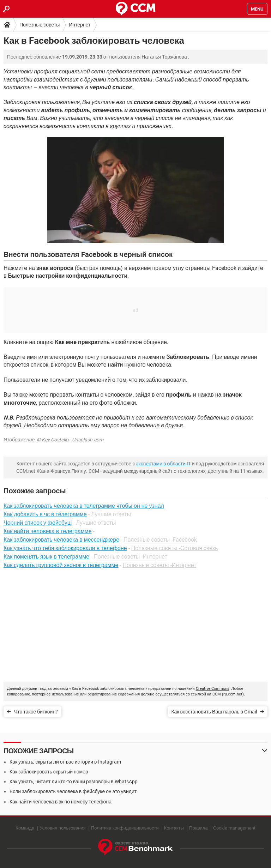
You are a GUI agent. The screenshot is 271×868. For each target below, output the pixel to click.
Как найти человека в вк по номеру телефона (61, 802)
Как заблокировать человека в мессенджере (61, 540)
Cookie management (234, 828)
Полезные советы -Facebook (160, 540)
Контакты (174, 828)
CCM (217, 694)
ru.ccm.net (233, 694)
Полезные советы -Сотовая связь (175, 548)
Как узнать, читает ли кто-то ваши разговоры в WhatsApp (74, 782)
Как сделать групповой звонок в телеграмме (61, 565)
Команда (25, 828)
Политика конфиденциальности (125, 828)
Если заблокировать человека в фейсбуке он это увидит (73, 791)
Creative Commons (213, 689)
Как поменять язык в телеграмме (46, 557)
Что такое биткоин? (36, 712)
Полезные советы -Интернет (130, 557)
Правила (198, 828)
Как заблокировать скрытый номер (49, 772)
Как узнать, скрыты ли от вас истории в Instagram (65, 762)
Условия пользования (63, 828)
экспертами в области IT (163, 464)
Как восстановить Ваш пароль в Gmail (214, 712)
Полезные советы (40, 25)
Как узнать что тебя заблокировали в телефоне (65, 548)
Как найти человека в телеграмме (48, 531)
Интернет (80, 25)
